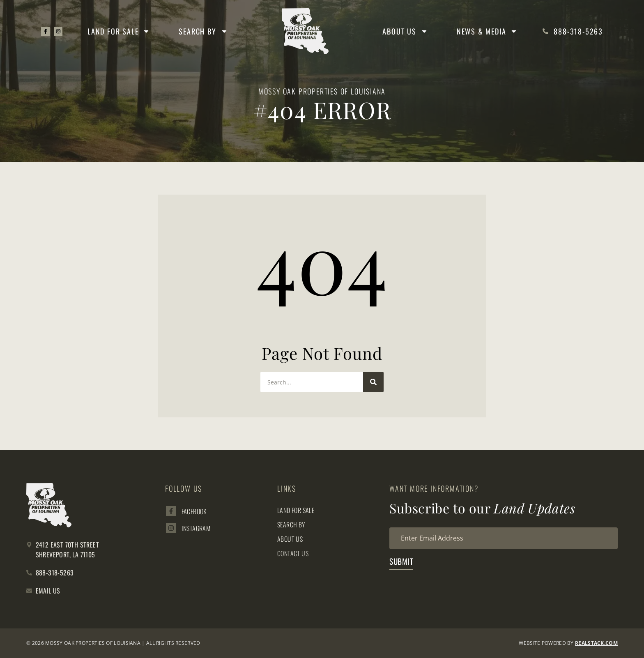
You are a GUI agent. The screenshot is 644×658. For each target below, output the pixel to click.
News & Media (487, 31)
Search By (204, 31)
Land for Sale (119, 31)
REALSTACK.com (596, 643)
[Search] (373, 382)
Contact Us (293, 553)
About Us (405, 31)
